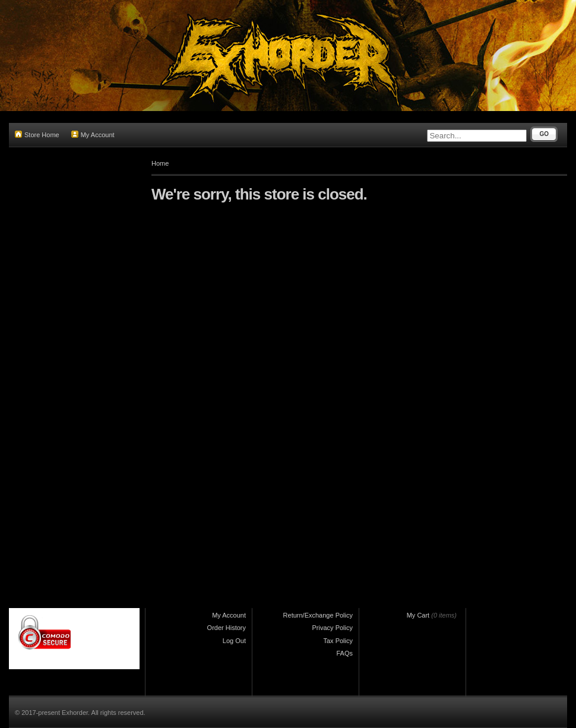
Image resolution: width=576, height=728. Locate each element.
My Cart (418, 615)
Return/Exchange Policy (318, 615)
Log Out (234, 641)
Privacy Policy (333, 628)
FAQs (344, 653)
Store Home (37, 134)
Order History (227, 628)
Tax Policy (338, 641)
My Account (93, 134)
